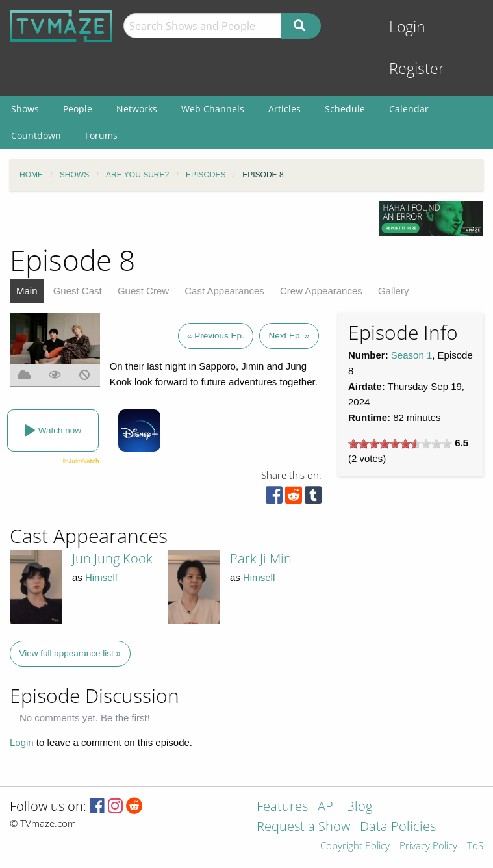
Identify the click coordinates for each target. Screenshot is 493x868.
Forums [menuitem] (101, 135)
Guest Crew (143, 291)
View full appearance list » (70, 653)
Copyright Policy (355, 846)
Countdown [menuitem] (36, 135)
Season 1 (411, 355)
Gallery (394, 291)
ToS (475, 846)
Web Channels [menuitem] (213, 109)
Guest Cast (78, 291)
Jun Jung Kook (112, 558)
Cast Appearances (224, 291)
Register (417, 69)
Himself (101, 577)
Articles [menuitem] (284, 109)
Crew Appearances (321, 291)
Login (407, 27)
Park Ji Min (261, 558)
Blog (359, 807)
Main (27, 291)
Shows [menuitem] (25, 109)
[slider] (400, 444)
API (327, 807)
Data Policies (398, 827)
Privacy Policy (428, 846)
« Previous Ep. (216, 336)
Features (282, 807)
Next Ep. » (289, 336)
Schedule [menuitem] (345, 109)
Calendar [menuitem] (409, 109)
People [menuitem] (78, 109)
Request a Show (303, 827)
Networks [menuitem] (137, 109)
